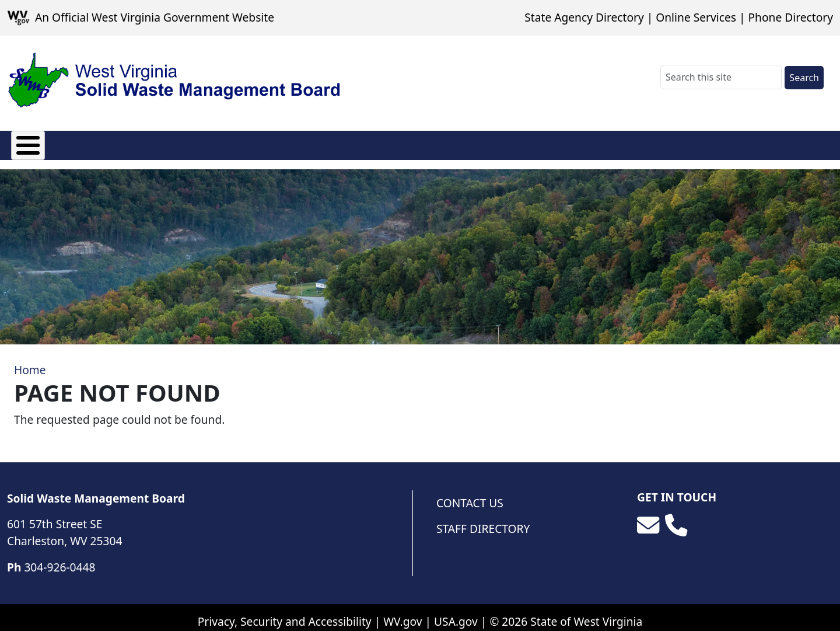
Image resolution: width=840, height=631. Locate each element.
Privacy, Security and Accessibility (285, 613)
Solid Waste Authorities (145, 143)
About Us (36, 143)
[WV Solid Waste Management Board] (174, 81)
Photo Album (410, 143)
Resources (325, 143)
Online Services (696, 17)
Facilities (252, 143)
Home (30, 362)
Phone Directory (790, 17)
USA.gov (456, 613)
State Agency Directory (584, 17)
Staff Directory (483, 520)
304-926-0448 (60, 558)
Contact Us (470, 494)
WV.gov (402, 613)
